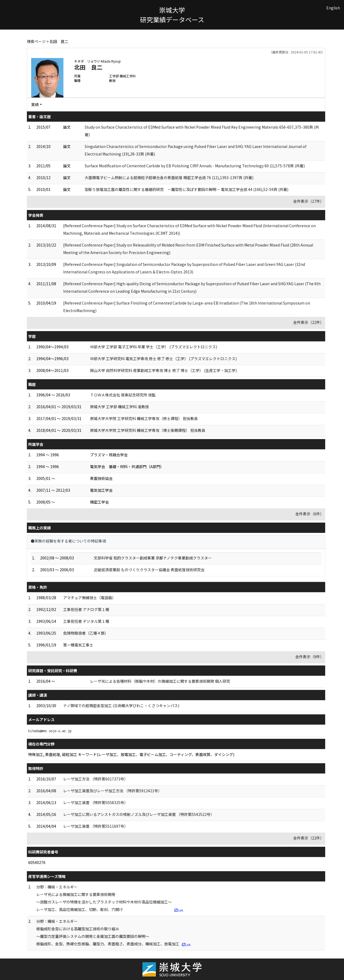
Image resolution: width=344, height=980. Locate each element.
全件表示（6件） (310, 514)
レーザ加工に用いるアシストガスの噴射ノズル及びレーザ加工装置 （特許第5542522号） (139, 814)
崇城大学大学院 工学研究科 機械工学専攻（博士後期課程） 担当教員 (148, 430)
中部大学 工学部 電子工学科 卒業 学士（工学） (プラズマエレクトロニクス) (154, 347)
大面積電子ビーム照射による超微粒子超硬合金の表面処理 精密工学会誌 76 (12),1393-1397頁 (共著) (169, 178)
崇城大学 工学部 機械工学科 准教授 (119, 407)
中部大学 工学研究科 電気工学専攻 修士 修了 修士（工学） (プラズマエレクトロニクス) (163, 359)
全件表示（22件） (309, 322)
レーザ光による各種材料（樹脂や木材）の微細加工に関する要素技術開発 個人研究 (160, 681)
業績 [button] (35, 104)
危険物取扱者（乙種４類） (86, 633)
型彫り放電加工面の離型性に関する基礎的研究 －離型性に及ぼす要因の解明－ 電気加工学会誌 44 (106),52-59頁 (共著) (187, 189)
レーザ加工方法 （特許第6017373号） (96, 779)
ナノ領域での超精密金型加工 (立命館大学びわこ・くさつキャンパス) (121, 706)
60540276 (37, 862)
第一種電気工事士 (78, 645)
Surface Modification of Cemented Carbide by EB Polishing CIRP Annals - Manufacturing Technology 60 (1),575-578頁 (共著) (195, 166)
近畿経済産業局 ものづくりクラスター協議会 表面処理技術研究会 (149, 570)
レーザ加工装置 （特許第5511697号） (96, 826)
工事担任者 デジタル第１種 (86, 621)
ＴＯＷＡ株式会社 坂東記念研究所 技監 (123, 395)
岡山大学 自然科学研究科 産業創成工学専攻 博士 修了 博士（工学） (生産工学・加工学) (163, 370)
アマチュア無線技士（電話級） (89, 598)
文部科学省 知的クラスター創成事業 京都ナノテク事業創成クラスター (153, 558)
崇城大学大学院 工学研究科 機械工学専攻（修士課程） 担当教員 (144, 418)
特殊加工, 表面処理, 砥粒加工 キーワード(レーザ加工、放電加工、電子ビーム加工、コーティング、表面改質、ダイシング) (131, 754)
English (333, 8)
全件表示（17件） (309, 201)
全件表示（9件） (310, 657)
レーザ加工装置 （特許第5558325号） (96, 802)
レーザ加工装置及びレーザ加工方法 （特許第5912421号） (112, 791)
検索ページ (36, 41)
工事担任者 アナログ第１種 (86, 609)
